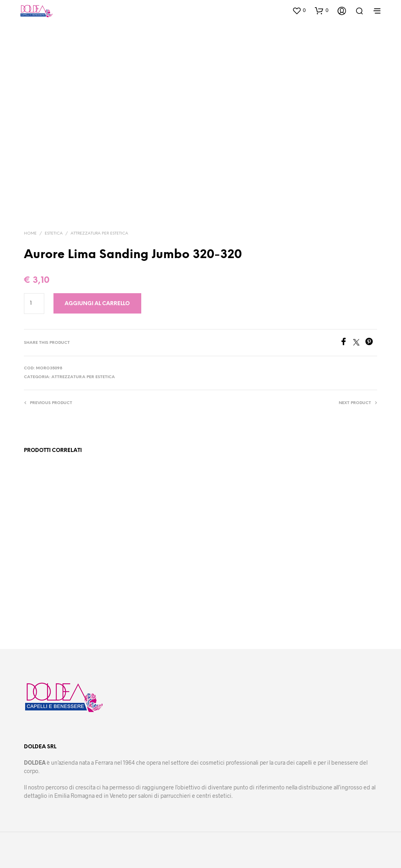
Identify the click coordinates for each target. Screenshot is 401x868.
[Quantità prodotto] (34, 304)
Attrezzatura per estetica (99, 234)
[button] (299, 10)
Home (30, 234)
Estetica (54, 234)
